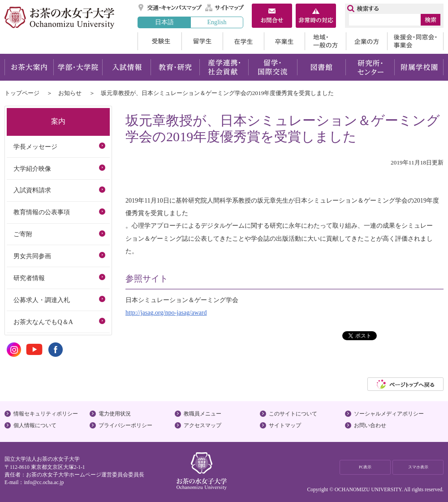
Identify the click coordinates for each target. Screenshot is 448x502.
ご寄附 (23, 234)
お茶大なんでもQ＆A (43, 322)
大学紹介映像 (32, 169)
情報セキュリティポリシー (46, 414)
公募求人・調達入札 (42, 300)
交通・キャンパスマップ (170, 8)
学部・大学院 (78, 67)
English (217, 22)
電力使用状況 (115, 414)
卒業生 (284, 41)
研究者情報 (29, 278)
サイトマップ (225, 8)
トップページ (22, 93)
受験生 (159, 41)
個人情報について (35, 425)
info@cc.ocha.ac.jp (44, 482)
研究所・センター (370, 67)
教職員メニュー (202, 414)
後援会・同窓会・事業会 (415, 41)
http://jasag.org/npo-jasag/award (166, 312)
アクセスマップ (202, 425)
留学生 (202, 41)
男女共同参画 (32, 256)
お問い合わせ (370, 425)
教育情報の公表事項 (42, 212)
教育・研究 (175, 67)
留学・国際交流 (273, 67)
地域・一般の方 (325, 41)
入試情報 (126, 67)
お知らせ (70, 93)
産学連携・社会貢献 (224, 67)
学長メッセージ (35, 147)
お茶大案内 (29, 67)
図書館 (321, 67)
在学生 (243, 41)
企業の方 (366, 41)
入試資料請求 (32, 190)
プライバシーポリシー (125, 425)
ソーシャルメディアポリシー (389, 414)
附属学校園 (419, 67)
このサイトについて (293, 414)
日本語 (164, 22)
